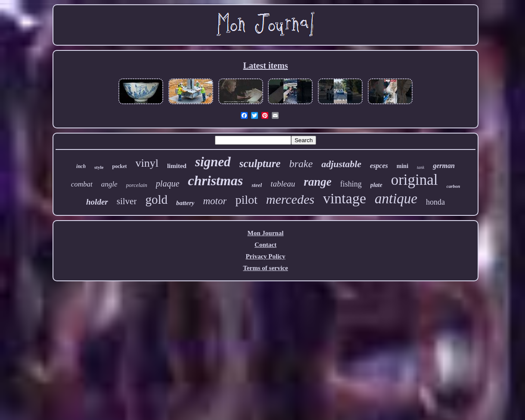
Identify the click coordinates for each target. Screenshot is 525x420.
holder (97, 202)
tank (421, 167)
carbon (454, 186)
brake (301, 164)
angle (109, 184)
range (318, 182)
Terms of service (265, 268)
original (415, 180)
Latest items (266, 65)
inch (81, 166)
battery (185, 203)
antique (396, 199)
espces (379, 166)
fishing (351, 184)
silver (127, 201)
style (99, 167)
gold (156, 199)
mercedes (290, 199)
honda (435, 202)
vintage (345, 198)
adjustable (341, 164)
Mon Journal (266, 233)
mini (402, 166)
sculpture (260, 163)
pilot (246, 200)
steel (257, 185)
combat (82, 184)
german (444, 166)
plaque (168, 184)
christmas (215, 180)
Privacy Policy (265, 256)
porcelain (137, 185)
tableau (283, 184)
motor (215, 201)
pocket (119, 166)
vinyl (147, 163)
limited (177, 166)
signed (213, 162)
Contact (266, 245)
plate (376, 185)
